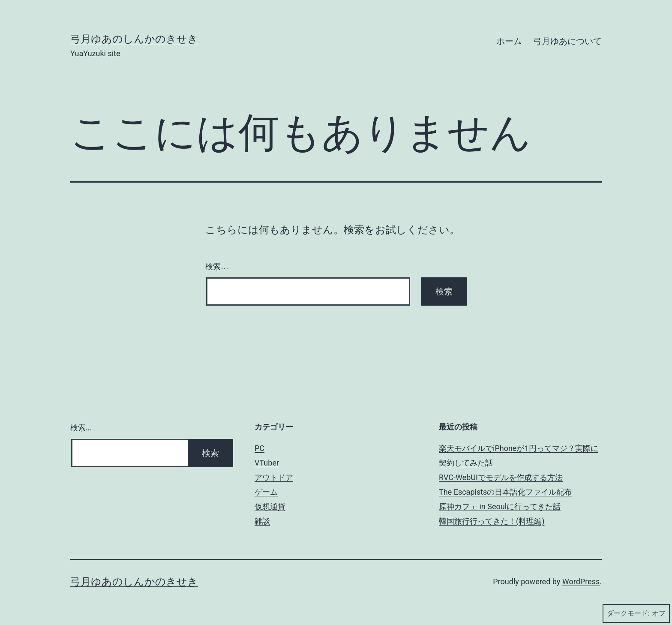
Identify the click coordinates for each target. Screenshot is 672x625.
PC (259, 448)
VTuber (267, 463)
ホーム (509, 41)
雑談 (262, 521)
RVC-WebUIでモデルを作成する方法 (501, 477)
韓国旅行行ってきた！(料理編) (492, 521)
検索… (217, 267)
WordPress (581, 581)
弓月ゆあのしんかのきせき (134, 39)
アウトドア (274, 477)
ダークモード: (636, 613)
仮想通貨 (270, 506)
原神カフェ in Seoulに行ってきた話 (500, 506)
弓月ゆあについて (567, 41)
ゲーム (266, 492)
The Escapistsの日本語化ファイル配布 (505, 492)
